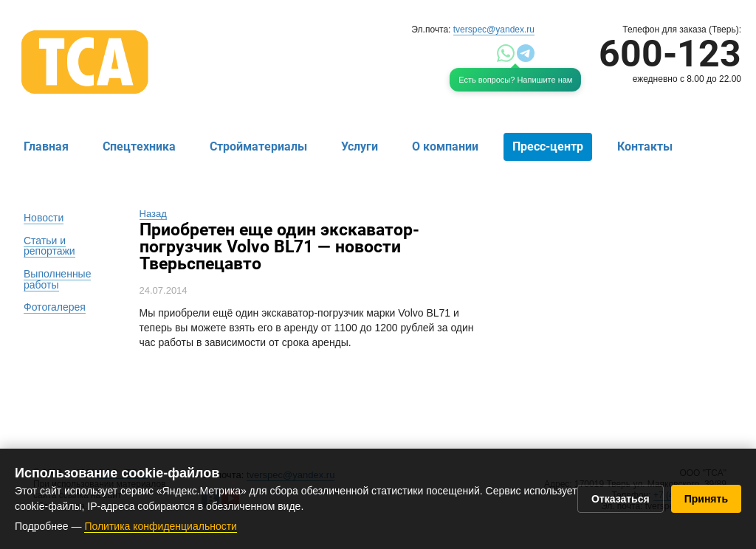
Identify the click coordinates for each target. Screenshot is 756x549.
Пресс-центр (548, 146)
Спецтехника (139, 146)
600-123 (670, 54)
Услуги (360, 146)
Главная (46, 146)
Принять (706, 499)
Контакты (645, 146)
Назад (153, 214)
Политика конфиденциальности (161, 526)
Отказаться (621, 499)
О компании (445, 146)
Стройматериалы (258, 146)
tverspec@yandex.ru (494, 30)
